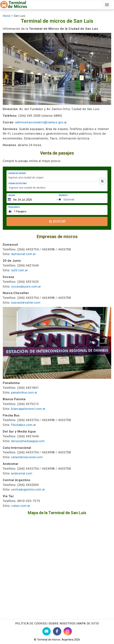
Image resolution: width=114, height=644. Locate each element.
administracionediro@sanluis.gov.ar (41, 122)
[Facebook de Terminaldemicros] (57, 631)
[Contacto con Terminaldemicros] (47, 631)
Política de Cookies (31, 623)
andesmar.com (22, 473)
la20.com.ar (19, 270)
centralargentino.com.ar (28, 490)
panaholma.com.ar (24, 393)
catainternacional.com (27, 457)
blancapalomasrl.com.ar (28, 409)
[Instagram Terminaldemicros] (68, 631)
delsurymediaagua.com (28, 441)
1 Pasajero (20, 211)
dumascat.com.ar (23, 254)
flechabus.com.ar (23, 425)
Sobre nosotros (62, 623)
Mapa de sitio (88, 623)
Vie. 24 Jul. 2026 (22, 200)
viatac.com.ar (21, 506)
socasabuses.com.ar (26, 287)
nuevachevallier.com (26, 303)
